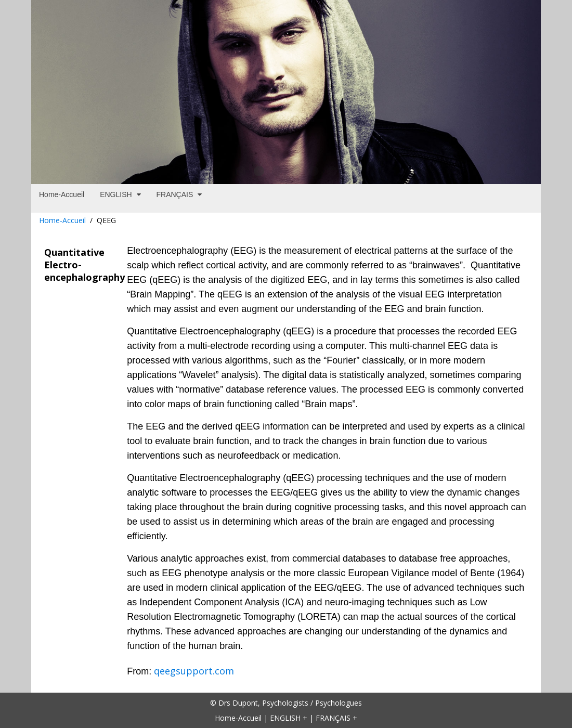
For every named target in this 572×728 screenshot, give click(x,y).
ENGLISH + (289, 718)
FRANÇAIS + (336, 718)
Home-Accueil (62, 220)
